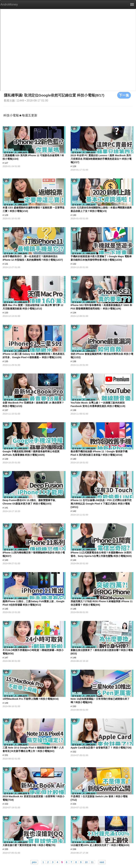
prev (34, 862)
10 (86, 862)
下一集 (124, 95)
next (102, 862)
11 (92, 862)
